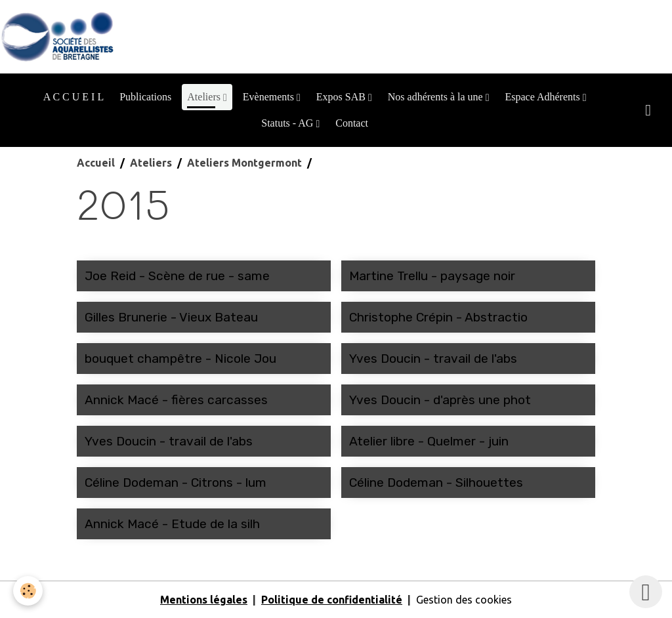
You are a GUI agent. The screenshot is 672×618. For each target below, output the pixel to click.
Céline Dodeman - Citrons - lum (176, 483)
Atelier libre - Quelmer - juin (429, 441)
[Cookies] (28, 591)
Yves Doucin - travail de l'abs (433, 359)
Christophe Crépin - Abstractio (438, 317)
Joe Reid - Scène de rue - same (177, 276)
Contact (352, 123)
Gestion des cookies (464, 600)
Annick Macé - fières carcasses (176, 400)
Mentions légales (204, 600)
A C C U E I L (73, 97)
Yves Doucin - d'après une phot (440, 400)
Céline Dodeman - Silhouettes (436, 483)
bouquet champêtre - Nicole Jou (180, 359)
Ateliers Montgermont (244, 163)
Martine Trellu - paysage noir (432, 276)
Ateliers (205, 97)
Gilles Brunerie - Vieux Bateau (171, 317)
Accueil (96, 163)
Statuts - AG (288, 123)
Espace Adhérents (543, 97)
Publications (145, 97)
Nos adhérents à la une (437, 97)
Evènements (270, 97)
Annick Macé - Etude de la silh (172, 524)
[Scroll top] (646, 592)
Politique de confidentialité (332, 600)
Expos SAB (342, 97)
